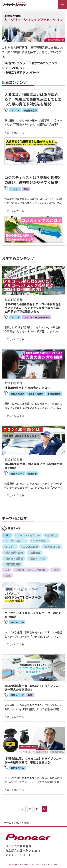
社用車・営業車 (14, 558)
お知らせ (52, 535)
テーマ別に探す (15, 68)
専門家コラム (53, 547)
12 (30, 809)
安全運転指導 (30, 547)
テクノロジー (40, 541)
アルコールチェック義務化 (31, 570)
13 (37, 809)
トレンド (11, 547)
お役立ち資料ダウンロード (23, 72)
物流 (56, 570)
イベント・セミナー (29, 535)
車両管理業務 (13, 564)
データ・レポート (16, 541)
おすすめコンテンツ (44, 63)
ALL (8, 535)
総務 (8, 576)
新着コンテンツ (15, 63)
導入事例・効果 (14, 553)
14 (44, 809)
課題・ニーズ (38, 558)
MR (7, 570)
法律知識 (35, 553)
